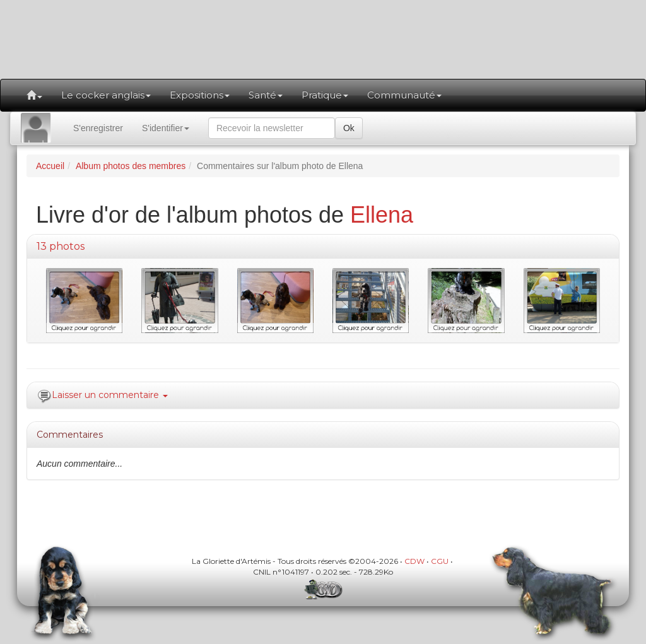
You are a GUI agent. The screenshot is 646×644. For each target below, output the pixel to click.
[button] (34, 95)
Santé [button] (266, 95)
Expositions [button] (200, 95)
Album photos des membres (131, 166)
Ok (349, 128)
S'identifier (166, 128)
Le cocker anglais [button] (106, 95)
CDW (414, 561)
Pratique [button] (325, 95)
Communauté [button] (404, 95)
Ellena (382, 215)
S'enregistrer (98, 128)
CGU (440, 561)
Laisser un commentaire (110, 395)
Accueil (50, 166)
